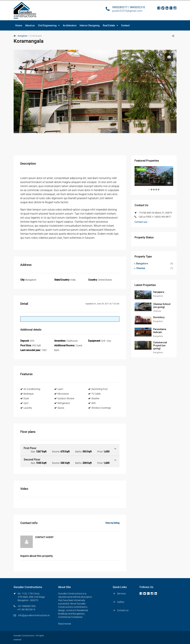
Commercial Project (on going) (160, 345)
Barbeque (27, 394)
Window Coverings (100, 408)
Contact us (141, 222)
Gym (24, 403)
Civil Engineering (47, 25)
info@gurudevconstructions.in (34, 615)
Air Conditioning (30, 389)
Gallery (121, 602)
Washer (94, 398)
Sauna (59, 408)
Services (121, 594)
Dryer (25, 398)
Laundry (26, 408)
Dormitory (159, 317)
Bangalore (23, 36)
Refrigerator (62, 403)
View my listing (112, 523)
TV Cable (94, 394)
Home (19, 25)
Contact (125, 25)
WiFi (92, 403)
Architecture (70, 25)
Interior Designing (90, 25)
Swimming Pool (98, 389)
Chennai (141, 268)
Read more (64, 624)
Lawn (59, 389)
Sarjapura (159, 292)
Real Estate (109, 25)
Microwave (62, 394)
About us (30, 25)
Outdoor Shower (64, 398)
